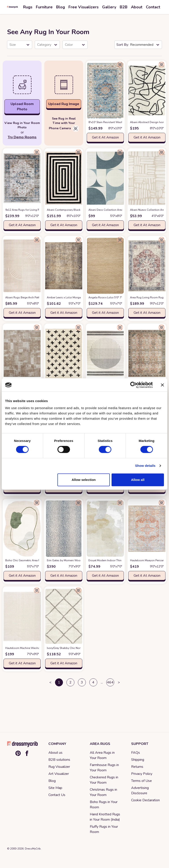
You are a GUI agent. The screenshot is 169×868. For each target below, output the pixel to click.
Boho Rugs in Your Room (104, 805)
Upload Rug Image (64, 104)
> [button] (119, 682)
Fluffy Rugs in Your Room (104, 829)
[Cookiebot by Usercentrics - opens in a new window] (133, 385)
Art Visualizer (59, 774)
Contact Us (57, 795)
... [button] (102, 682)
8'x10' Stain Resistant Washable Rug (118, 122)
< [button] (50, 682)
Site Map (55, 788)
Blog (52, 781)
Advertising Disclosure (140, 790)
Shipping (138, 760)
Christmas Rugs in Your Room (103, 792)
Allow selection (84, 480)
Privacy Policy (142, 774)
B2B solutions (59, 760)
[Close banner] (162, 385)
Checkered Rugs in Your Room (104, 780)
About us (55, 753)
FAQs (136, 753)
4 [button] (93, 682)
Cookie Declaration (145, 800)
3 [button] (82, 682)
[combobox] (10, 45)
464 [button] (110, 682)
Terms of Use (141, 781)
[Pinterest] (18, 753)
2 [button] (70, 682)
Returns (137, 767)
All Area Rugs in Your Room (102, 755)
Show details (145, 466)
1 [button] (59, 682)
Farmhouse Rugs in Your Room (104, 768)
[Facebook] (27, 753)
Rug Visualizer (59, 767)
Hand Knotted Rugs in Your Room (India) (105, 817)
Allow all (138, 480)
